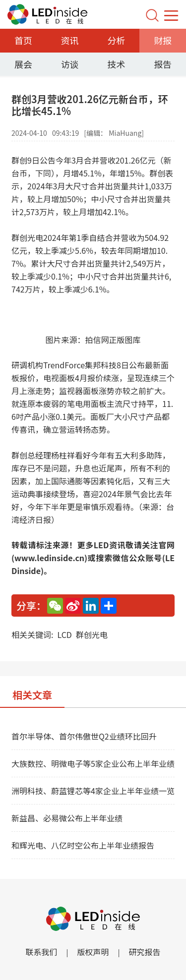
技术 (116, 64)
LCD (64, 634)
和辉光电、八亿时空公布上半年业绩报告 (83, 845)
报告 (163, 64)
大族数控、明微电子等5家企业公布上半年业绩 (93, 763)
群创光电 (92, 634)
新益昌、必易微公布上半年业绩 (67, 818)
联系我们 (41, 952)
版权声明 (93, 952)
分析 (116, 40)
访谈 (70, 64)
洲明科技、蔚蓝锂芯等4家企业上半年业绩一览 (93, 791)
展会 (23, 64)
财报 (163, 40)
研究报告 (145, 952)
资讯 (70, 40)
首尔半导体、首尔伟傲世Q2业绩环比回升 (84, 736)
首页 (23, 40)
